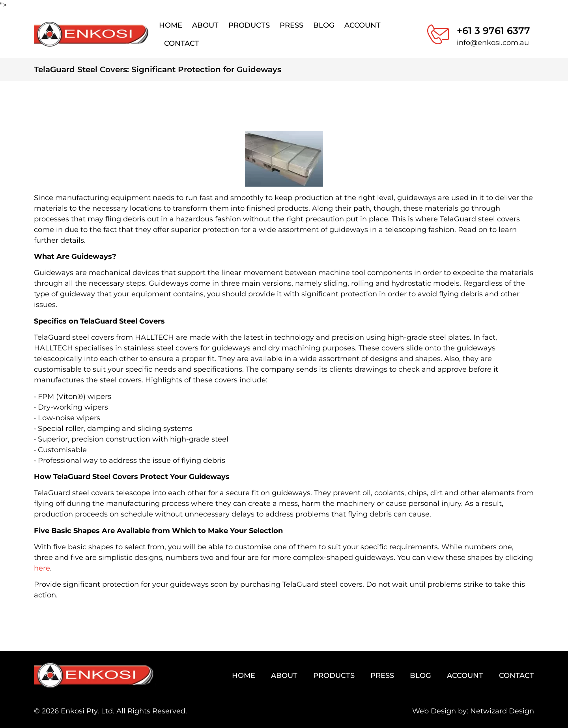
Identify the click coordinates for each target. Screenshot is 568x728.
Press (291, 25)
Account (362, 25)
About (205, 25)
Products (249, 25)
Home (171, 25)
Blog (324, 25)
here (42, 568)
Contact (182, 43)
